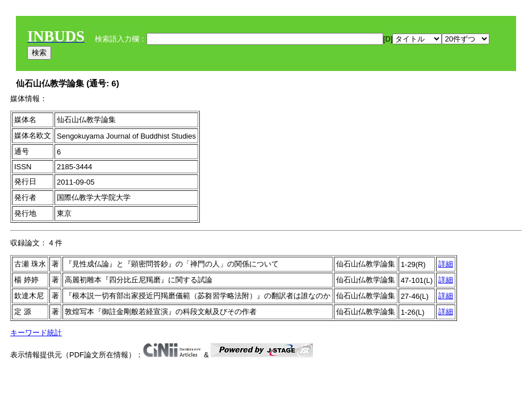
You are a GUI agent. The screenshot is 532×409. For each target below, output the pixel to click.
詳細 (446, 264)
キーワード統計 (36, 333)
